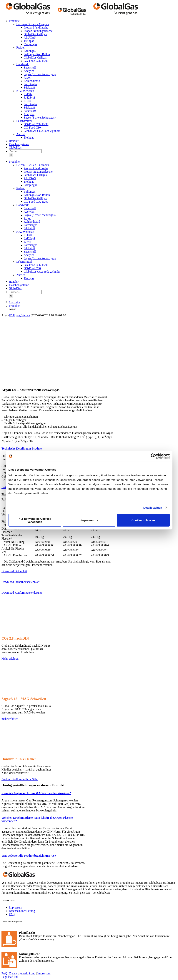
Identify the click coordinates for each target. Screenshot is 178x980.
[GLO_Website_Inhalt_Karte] (28, 755)
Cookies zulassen (143, 520)
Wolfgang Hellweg (20, 315)
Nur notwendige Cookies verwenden (35, 520)
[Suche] (11, 155)
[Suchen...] (25, 151)
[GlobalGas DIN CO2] (28, 634)
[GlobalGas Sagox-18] (28, 695)
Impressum (15, 907)
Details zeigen (153, 507)
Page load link (10, 977)
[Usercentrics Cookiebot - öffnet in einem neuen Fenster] (153, 456)
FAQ (12, 914)
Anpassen (89, 520)
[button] (22, 449)
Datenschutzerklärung (22, 911)
